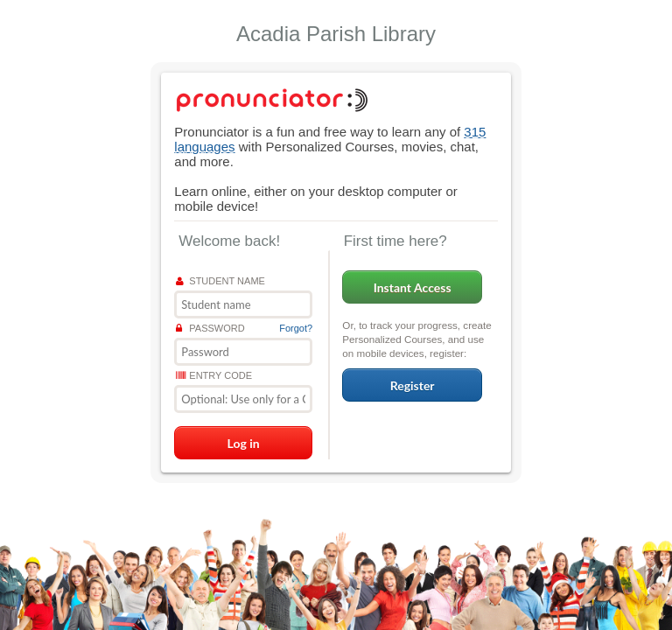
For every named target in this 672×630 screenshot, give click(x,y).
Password (210, 328)
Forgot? (296, 328)
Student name (220, 281)
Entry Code (214, 375)
